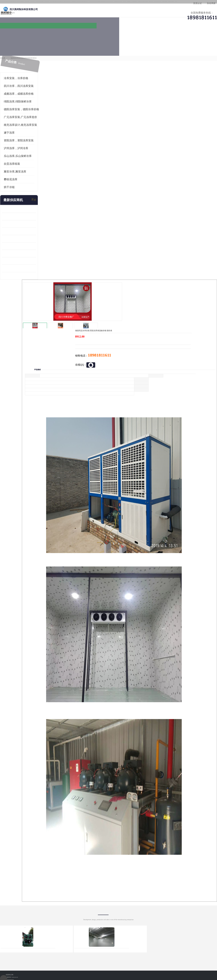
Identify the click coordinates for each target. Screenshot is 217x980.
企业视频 (77, 35)
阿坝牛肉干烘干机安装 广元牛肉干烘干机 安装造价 (19, 213)
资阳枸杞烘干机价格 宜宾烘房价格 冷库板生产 (19, 235)
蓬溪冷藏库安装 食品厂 (15, 242)
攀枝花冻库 (11, 168)
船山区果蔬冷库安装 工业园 (17, 228)
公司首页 (15, 35)
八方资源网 (31, 959)
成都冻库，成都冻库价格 (19, 83)
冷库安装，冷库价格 (16, 67)
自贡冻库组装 (12, 153)
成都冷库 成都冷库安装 (21, 914)
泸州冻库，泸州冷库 (16, 137)
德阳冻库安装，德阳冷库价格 (21, 98)
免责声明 (42, 959)
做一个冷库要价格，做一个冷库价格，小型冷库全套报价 (163, 914)
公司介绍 (108, 35)
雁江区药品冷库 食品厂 (15, 220)
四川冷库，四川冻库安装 (19, 75)
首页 (15, 45)
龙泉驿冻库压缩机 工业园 (16, 205)
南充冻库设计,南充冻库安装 (20, 114)
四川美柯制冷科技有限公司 (25, 955)
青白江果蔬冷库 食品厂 (15, 198)
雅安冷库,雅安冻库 (15, 161)
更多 (33, 189)
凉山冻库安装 (41, 45)
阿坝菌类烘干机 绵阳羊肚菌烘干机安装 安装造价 (19, 257)
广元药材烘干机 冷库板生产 (17, 265)
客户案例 (169, 35)
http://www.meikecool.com (61, 818)
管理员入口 (55, 959)
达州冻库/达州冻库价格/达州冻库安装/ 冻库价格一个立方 (76, 914)
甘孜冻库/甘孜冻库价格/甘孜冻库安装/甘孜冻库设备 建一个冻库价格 (126, 914)
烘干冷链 (9, 176)
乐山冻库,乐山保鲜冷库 (18, 145)
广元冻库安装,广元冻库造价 (20, 106)
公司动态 (138, 35)
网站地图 (67, 959)
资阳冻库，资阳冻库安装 (19, 129)
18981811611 (145, 117)
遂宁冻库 (9, 122)
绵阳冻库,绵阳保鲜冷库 (18, 90)
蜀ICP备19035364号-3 (45, 950)
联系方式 (200, 35)
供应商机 (46, 35)
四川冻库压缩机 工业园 (15, 250)
